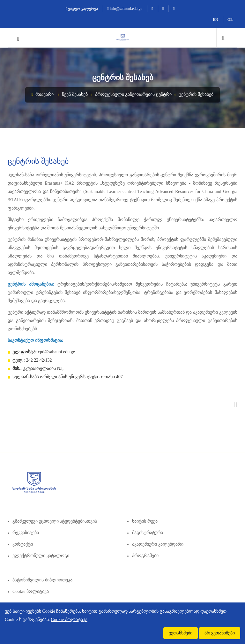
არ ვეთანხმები (220, 633)
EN (216, 19)
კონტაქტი (23, 544)
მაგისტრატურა (148, 533)
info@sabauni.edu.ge (125, 9)
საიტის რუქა (145, 521)
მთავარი (43, 94)
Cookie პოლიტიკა (31, 591)
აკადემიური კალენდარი (158, 544)
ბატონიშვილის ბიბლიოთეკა (42, 580)
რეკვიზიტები (26, 533)
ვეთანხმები (181, 633)
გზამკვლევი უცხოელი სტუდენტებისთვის (55, 521)
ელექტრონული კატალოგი (41, 556)
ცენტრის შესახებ (196, 94)
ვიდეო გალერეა (82, 9)
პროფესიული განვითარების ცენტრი (133, 94)
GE (230, 19)
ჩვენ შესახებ (75, 94)
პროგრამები (145, 556)
